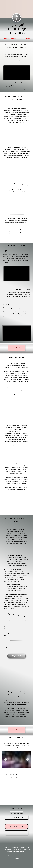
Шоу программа (18, 850)
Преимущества (15, 848)
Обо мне (6, 848)
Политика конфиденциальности (16, 852)
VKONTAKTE (27, 850)
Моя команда (25, 848)
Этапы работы (7, 850)
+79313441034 (16, 817)
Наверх (16, 859)
